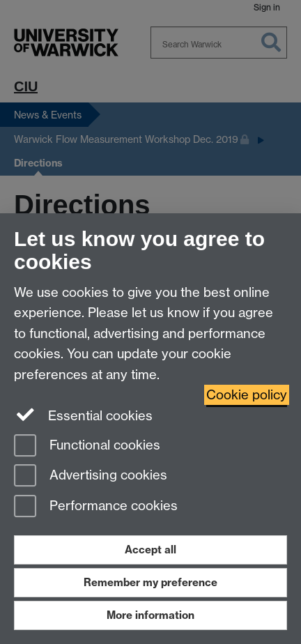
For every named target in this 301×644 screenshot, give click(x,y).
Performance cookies (96, 507)
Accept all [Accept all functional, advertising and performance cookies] (150, 550)
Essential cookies (83, 415)
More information (150, 615)
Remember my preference (150, 582)
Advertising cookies (91, 476)
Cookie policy (247, 395)
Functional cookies (87, 446)
